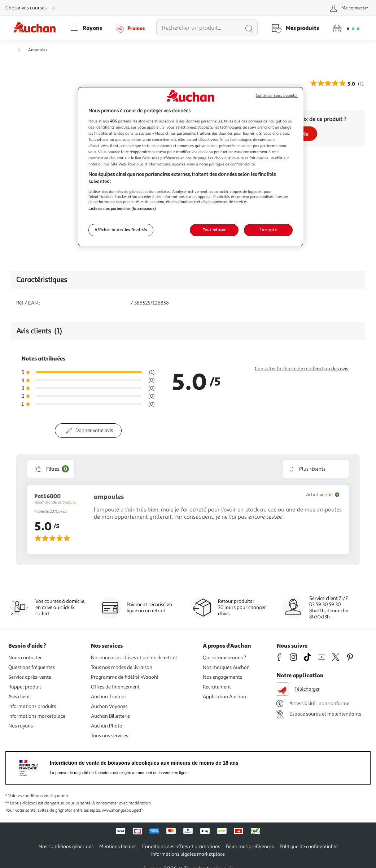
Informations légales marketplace (188, 854)
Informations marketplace (37, 716)
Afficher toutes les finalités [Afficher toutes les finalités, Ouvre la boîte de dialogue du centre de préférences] (121, 230)
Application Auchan (224, 697)
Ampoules (38, 50)
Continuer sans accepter (277, 96)
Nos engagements (222, 677)
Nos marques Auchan (226, 667)
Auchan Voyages (109, 706)
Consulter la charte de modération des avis (301, 369)
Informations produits (32, 706)
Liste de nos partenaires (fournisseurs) (122, 208)
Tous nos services (110, 736)
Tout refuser (214, 230)
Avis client (19, 697)
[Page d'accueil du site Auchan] (37, 28)
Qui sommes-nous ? (224, 658)
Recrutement (217, 687)
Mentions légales (118, 847)
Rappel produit (25, 687)
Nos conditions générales (66, 847)
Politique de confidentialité (309, 847)
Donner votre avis (94, 430)
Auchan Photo (107, 726)
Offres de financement (115, 687)
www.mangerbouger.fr (122, 810)
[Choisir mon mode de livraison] (33, 8)
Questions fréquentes (32, 667)
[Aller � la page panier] (346, 28)
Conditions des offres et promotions (181, 847)
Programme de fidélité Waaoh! (125, 677)
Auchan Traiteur (109, 697)
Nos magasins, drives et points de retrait (134, 658)
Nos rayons (21, 726)
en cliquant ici (57, 796)
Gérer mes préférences (250, 847)
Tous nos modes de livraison (122, 667)
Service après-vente (30, 677)
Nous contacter (25, 658)
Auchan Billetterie (110, 716)
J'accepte (268, 230)
